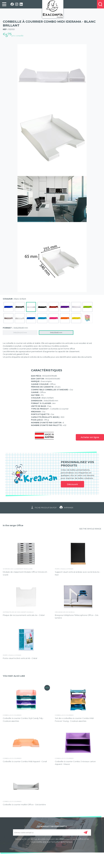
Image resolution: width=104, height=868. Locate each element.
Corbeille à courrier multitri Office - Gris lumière (24, 805)
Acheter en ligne (90, 437)
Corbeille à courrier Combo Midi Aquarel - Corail (25, 761)
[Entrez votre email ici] (52, 832)
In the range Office (13, 525)
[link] (4, 4)
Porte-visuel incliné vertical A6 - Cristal (20, 658)
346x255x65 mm (56, 333)
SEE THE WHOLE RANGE (90, 529)
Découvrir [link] (73, 484)
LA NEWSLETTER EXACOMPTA (52, 826)
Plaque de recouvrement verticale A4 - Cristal (24, 615)
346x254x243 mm (20, 333)
